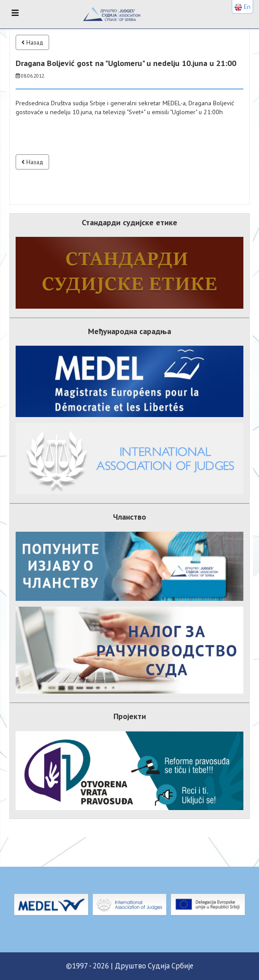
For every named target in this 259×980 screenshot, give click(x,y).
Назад (32, 42)
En (242, 7)
